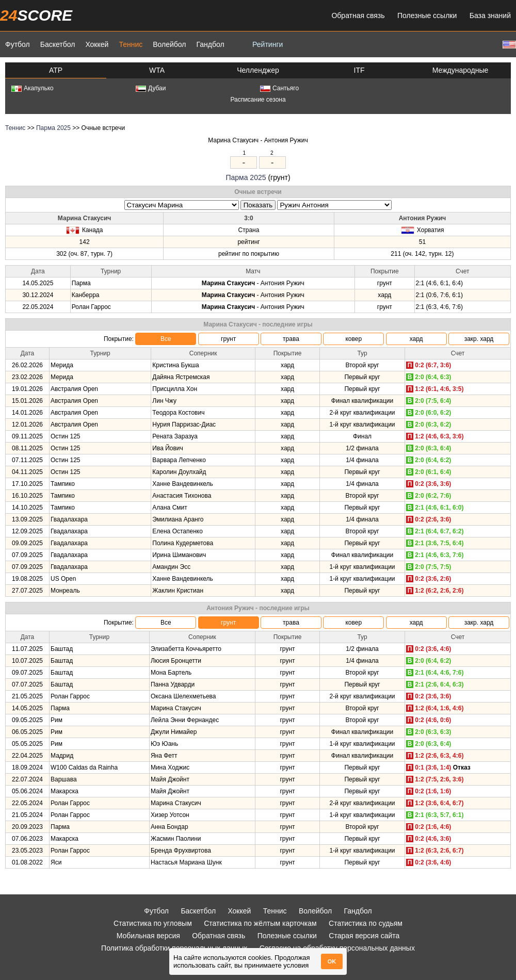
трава (291, 339)
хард (416, 339)
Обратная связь (358, 15)
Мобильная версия (148, 936)
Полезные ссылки (427, 15)
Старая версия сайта (364, 936)
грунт (228, 339)
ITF (359, 70)
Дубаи (151, 88)
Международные (461, 70)
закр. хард (479, 339)
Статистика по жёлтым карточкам (260, 923)
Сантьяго (279, 88)
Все (166, 339)
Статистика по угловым (153, 923)
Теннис (131, 44)
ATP (56, 70)
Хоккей (97, 44)
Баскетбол (58, 44)
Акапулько (33, 88)
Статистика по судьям (366, 923)
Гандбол (210, 44)
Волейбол (169, 44)
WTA (157, 70)
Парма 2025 (53, 128)
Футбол (18, 44)
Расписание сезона (258, 100)
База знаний (490, 15)
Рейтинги (268, 44)
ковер (353, 339)
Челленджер (258, 70)
